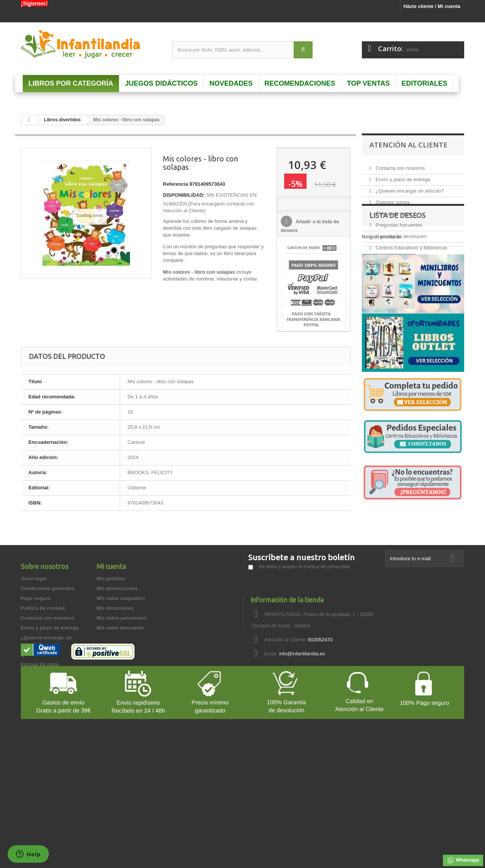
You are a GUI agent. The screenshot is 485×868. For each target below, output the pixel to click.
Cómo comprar (38, 767)
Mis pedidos (111, 642)
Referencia (175, 184)
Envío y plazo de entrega (402, 176)
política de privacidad (327, 630)
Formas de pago (393, 211)
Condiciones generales (48, 652)
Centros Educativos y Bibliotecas (411, 245)
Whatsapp (463, 860)
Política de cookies (43, 671)
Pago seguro (36, 662)
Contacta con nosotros (400, 165)
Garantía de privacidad (47, 757)
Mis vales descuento (120, 691)
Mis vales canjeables (121, 662)
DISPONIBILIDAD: (184, 195)
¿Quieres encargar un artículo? (409, 188)
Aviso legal (34, 642)
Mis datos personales (122, 681)
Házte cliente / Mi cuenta (432, 6)
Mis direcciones (115, 671)
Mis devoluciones (117, 652)
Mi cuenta (111, 630)
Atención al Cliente (408, 145)
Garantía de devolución (401, 233)
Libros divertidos (62, 120)
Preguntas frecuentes (398, 222)
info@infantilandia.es (302, 717)
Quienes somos (392, 199)
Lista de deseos (397, 273)
